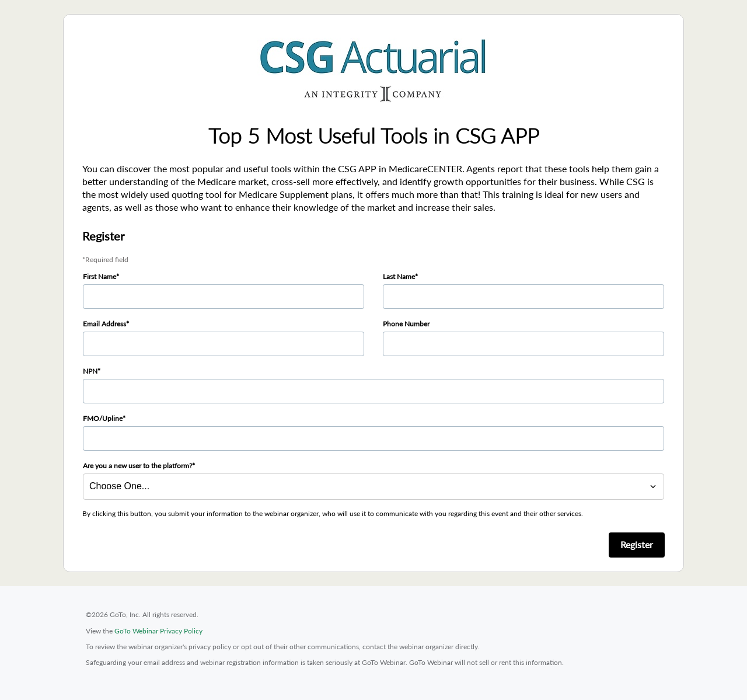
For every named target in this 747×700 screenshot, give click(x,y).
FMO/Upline (103, 418)
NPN (90, 371)
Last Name (399, 276)
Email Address (104, 324)
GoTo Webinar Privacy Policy (158, 631)
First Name (100, 276)
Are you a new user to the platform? (137, 466)
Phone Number (406, 324)
